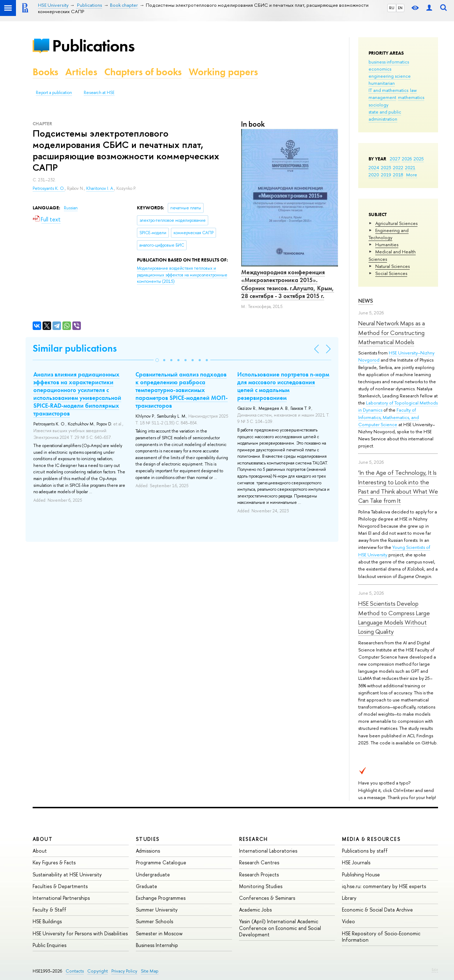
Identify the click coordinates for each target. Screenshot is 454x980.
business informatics (389, 62)
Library (349, 898)
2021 (410, 167)
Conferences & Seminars (267, 898)
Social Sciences (391, 273)
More (412, 175)
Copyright (98, 971)
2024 (374, 167)
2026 (407, 159)
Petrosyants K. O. (49, 188)
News (366, 301)
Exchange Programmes (161, 898)
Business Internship (157, 945)
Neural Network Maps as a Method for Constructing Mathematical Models (392, 332)
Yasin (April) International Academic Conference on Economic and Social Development (280, 928)
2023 (386, 167)
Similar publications (75, 348)
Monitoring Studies (261, 886)
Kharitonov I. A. (100, 188)
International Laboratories (268, 851)
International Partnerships (61, 898)
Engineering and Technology (389, 234)
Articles (81, 72)
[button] (157, 360)
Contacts (75, 971)
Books (45, 72)
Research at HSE (99, 93)
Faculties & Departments (60, 886)
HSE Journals (356, 862)
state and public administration (385, 115)
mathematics (411, 97)
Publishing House (361, 874)
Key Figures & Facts (54, 862)
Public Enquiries (49, 945)
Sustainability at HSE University (67, 874)
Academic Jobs (255, 910)
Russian (71, 208)
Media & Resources (371, 839)
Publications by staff (365, 851)
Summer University (157, 910)
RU (392, 8)
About (43, 839)
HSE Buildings (47, 921)
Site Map (150, 971)
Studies (148, 839)
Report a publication (54, 93)
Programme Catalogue (161, 862)
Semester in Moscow (159, 933)
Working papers (223, 72)
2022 (398, 167)
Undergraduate (153, 874)
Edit (435, 970)
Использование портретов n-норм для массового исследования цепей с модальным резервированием (283, 386)
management (382, 97)
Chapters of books (143, 72)
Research (254, 839)
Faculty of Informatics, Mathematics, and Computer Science (389, 417)
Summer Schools (154, 921)
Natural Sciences (392, 266)
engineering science (390, 76)
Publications (93, 46)
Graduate (146, 886)
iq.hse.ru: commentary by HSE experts (384, 886)
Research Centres (259, 862)
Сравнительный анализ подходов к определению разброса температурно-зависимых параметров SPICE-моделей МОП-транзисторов (182, 390)
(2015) (182, 275)
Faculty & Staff (49, 910)
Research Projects (259, 874)
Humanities (387, 244)
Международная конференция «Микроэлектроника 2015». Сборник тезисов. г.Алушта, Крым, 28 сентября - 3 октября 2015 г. (288, 284)
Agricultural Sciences (396, 223)
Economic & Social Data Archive (377, 910)
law (413, 90)
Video (348, 921)
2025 (419, 159)
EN (400, 8)
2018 (398, 175)
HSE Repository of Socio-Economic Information (381, 937)
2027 (395, 159)
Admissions (148, 851)
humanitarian (382, 83)
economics (380, 69)
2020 (374, 175)
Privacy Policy (124, 971)
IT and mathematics (388, 90)
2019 (386, 175)
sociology (378, 105)
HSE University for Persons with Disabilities (80, 933)
